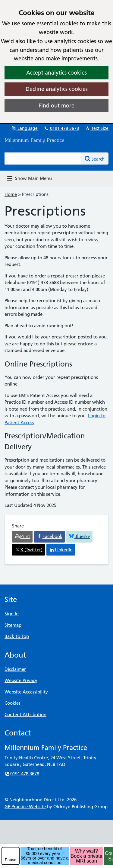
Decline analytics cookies (57, 89)
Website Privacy (21, 680)
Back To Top (17, 636)
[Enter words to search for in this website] (43, 159)
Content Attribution (25, 714)
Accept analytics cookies (56, 73)
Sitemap (13, 625)
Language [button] (24, 128)
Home (11, 194)
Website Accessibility (26, 692)
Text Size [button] (97, 128)
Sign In (12, 614)
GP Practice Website (25, 807)
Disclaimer (15, 669)
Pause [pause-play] (11, 860)
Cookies (13, 703)
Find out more (56, 106)
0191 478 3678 (61, 128)
